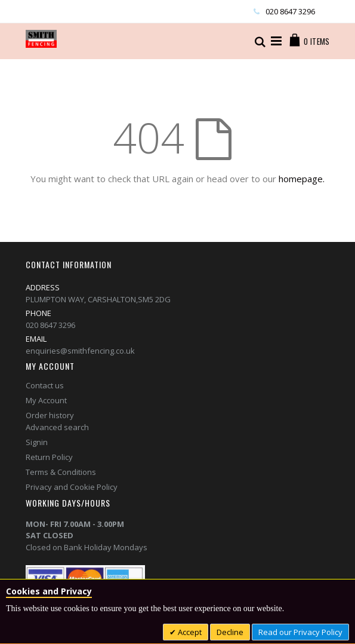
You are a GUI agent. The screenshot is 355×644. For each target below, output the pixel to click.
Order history (50, 415)
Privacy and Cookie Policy (72, 487)
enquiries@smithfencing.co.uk (80, 351)
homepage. (302, 179)
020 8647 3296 (290, 11)
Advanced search (57, 427)
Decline (230, 632)
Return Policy (49, 457)
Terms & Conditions (61, 472)
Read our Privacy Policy (300, 632)
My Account (46, 400)
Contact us (45, 385)
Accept (189, 632)
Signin (37, 442)
